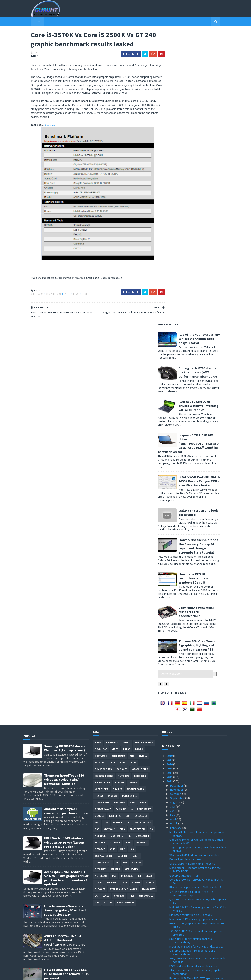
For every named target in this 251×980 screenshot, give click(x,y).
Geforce (100, 558)
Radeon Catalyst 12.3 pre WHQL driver (193, 725)
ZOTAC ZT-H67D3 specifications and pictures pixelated (197, 641)
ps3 (114, 584)
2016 (170, 473)
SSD (97, 538)
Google (99, 524)
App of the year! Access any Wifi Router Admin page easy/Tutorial (206, 47)
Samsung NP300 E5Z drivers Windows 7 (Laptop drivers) (65, 456)
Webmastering (104, 564)
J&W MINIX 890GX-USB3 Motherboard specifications (204, 320)
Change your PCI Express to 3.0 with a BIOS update (196, 825)
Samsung (121, 518)
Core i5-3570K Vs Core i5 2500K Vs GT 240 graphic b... (195, 704)
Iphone (117, 531)
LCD (132, 558)
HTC (122, 558)
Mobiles (100, 471)
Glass (149, 584)
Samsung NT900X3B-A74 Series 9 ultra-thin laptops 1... (196, 766)
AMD (132, 464)
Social (108, 611)
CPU (122, 471)
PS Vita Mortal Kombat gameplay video (194, 675)
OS (151, 538)
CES (128, 524)
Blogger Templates (69, 974)
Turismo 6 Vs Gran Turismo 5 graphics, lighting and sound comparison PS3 (206, 353)
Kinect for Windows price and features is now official (198, 923)
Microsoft (102, 498)
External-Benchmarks (124, 598)
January (175, 941)
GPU (106, 531)
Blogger (100, 598)
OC (128, 531)
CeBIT (136, 564)
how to (119, 491)
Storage (115, 551)
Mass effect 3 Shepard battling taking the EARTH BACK (195, 578)
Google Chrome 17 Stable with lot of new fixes (198, 839)
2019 (170, 464)
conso (136, 591)
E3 (139, 584)
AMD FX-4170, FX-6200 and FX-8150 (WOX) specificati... (195, 872)
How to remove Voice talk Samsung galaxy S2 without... (198, 903)
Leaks (106, 604)
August (175, 511)
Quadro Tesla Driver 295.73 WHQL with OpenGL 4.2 (198, 609)
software (101, 464)
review (99, 504)
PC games (122, 478)
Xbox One (109, 538)
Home (30, 21)
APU (97, 531)
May (173, 523)
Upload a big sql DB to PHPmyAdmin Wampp (197, 776)
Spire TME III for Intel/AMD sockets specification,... (191, 649)
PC (129, 544)
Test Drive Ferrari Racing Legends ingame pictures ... (195, 860)
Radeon (136, 571)
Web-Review (132, 578)
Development (103, 571)
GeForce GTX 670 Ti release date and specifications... (192, 661)
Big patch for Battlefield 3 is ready (191, 623)
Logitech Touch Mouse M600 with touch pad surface (196, 852)
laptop (133, 491)
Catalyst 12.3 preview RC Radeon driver (194, 752)
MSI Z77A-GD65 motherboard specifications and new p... (197, 915)
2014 (170, 481)
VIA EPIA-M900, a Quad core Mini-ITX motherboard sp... (191, 602)
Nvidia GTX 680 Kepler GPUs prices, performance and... (191, 880)
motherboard (135, 498)
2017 (170, 468)
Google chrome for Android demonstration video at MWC (196, 550)
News (69, 295)
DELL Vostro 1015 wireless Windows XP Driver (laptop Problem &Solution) (64, 551)
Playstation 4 (143, 531)
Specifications (144, 451)
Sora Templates (46, 974)
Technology (102, 491)
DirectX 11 (127, 584)
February (176, 536)
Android (112, 504)
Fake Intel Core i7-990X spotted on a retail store (195, 888)
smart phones (126, 611)
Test (77, 295)
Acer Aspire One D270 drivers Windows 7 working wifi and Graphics (206, 114)
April (173, 527)
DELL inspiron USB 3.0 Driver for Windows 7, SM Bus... (198, 782)
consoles (140, 484)
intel (60, 295)
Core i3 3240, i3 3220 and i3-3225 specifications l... (189, 758)
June (173, 519)
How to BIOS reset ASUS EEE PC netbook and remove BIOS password (66, 682)
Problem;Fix (129, 504)
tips (122, 538)
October (176, 502)
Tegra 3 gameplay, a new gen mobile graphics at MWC (198, 557)
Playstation (137, 538)
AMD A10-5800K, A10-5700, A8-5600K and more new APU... (198, 790)
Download (101, 458)
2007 (170, 962)
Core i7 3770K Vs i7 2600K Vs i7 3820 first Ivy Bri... (196, 590)
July (173, 515)
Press (127, 458)
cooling (122, 564)
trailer (118, 498)
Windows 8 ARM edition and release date (195, 563)
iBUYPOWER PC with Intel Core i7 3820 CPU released (195, 802)
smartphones (103, 478)
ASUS (112, 558)
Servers (115, 578)
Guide (98, 591)
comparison (102, 511)
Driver (139, 458)
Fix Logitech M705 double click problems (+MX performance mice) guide (205, 80)
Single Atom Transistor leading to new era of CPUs (197, 696)
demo (128, 551)
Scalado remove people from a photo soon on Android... (198, 746)
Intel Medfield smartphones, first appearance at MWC (198, 542)
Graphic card (47, 295)
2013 (170, 485)
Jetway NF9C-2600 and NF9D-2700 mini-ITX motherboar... (195, 935)
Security (100, 578)
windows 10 (146, 604)
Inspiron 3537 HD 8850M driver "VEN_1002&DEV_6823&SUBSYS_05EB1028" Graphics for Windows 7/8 (196, 152)
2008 (170, 958)
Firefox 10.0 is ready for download (191, 929)
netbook (100, 544)
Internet (112, 591)
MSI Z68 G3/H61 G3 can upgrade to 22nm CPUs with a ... (198, 617)
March (174, 532)
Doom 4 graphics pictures (185, 567)
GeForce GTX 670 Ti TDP (184, 584)
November (177, 498)
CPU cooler (142, 544)
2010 (170, 949)
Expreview (43, 126)
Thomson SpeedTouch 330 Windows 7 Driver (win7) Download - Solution (64, 488)
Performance (103, 518)
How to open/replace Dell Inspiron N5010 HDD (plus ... (198, 633)
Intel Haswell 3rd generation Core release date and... (195, 817)
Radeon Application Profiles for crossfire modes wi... (195, 833)
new (132, 511)
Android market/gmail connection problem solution (66, 519)
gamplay (119, 604)
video (115, 458)
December (177, 494)
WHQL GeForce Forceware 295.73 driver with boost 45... (197, 668)
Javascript (148, 598)
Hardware (112, 451)
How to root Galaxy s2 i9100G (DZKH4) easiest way (66, 713)
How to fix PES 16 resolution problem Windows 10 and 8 (201, 286)
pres (132, 604)
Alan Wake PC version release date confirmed (198, 772)
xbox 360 (100, 551)
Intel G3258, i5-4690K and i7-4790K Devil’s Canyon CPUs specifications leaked (207, 189)
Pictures (141, 551)
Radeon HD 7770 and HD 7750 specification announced (196, 810)
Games (126, 451)
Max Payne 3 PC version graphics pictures (195, 627)
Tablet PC (115, 524)
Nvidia (143, 464)
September (178, 506)
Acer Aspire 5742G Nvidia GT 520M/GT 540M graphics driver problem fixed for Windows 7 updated (66, 586)
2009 (170, 953)
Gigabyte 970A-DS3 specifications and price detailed (197, 895)
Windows (120, 511)
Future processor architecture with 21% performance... (195, 845)
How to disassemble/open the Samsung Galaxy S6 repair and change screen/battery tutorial (206, 254)
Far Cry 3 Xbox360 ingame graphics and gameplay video (194, 719)
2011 (170, 945)
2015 (170, 477)
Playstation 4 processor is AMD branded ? (195, 596)
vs (117, 571)
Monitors (117, 544)
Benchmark (30, 295)
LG (96, 604)
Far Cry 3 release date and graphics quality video (196, 731)
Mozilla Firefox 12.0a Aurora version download (198, 909)
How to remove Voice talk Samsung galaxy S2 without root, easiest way (65, 618)
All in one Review (141, 518)
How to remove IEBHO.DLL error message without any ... (195, 711)
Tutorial (124, 484)
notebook (101, 584)
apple (143, 511)
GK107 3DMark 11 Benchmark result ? (192, 572)
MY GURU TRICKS (104, 484)
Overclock (141, 524)
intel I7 (149, 591)
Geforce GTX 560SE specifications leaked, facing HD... (196, 739)
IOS (125, 571)
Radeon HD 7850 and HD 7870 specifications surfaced (196, 688)
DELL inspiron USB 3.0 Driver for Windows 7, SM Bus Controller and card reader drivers (65, 747)
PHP (97, 611)
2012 (170, 489)
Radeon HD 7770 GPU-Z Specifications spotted (198, 796)
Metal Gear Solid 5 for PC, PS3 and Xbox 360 (196, 655)
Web (125, 591)
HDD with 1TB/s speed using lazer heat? (194, 866)
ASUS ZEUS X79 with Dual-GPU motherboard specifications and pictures (65, 648)
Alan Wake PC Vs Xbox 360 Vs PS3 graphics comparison (196, 680)
